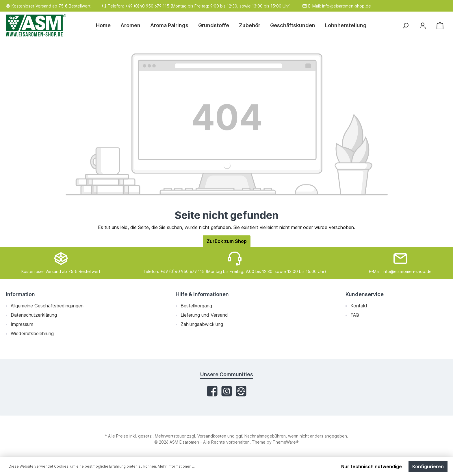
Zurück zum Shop (227, 241)
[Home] (106, 25)
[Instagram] (227, 391)
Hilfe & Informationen (202, 294)
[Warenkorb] (440, 26)
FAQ (355, 315)
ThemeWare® (286, 442)
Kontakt (359, 306)
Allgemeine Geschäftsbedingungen (47, 306)
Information (20, 294)
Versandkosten (212, 436)
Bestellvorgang (196, 306)
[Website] (241, 391)
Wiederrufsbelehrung (32, 333)
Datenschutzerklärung (34, 315)
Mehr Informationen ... (176, 466)
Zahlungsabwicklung (202, 324)
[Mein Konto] (423, 26)
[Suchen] (405, 26)
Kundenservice (365, 294)
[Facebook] (212, 391)
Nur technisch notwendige (372, 466)
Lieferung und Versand (204, 315)
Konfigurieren (428, 466)
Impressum (22, 324)
